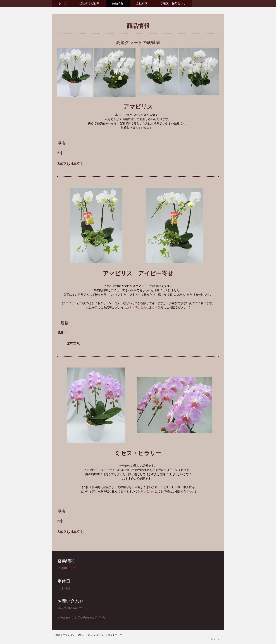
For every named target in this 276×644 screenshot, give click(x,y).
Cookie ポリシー (97, 635)
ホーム (63, 3)
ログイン (216, 639)
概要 (58, 635)
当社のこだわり (89, 3)
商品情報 (118, 3)
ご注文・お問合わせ (173, 3)
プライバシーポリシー (74, 635)
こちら (100, 617)
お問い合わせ (141, 307)
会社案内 (142, 3)
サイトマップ (115, 635)
